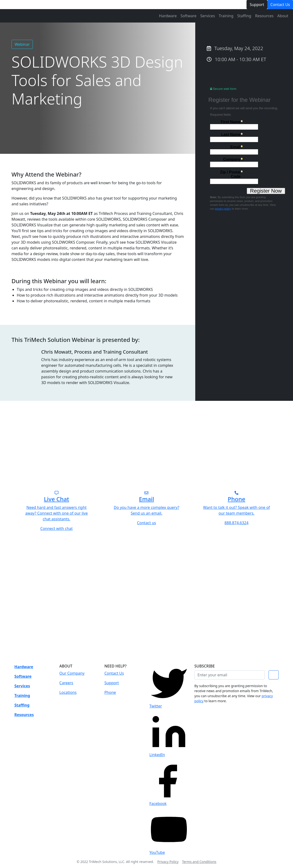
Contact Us (280, 5)
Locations (68, 692)
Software (188, 16)
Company (232, 159)
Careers (66, 683)
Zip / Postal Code (230, 174)
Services (208, 16)
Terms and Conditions (199, 862)
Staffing (244, 16)
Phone (110, 692)
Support (257, 5)
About (283, 16)
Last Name (231, 135)
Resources (264, 16)
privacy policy (223, 209)
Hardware (168, 16)
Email (235, 147)
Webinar (22, 44)
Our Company (72, 673)
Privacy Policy (168, 862)
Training (226, 16)
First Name (231, 122)
